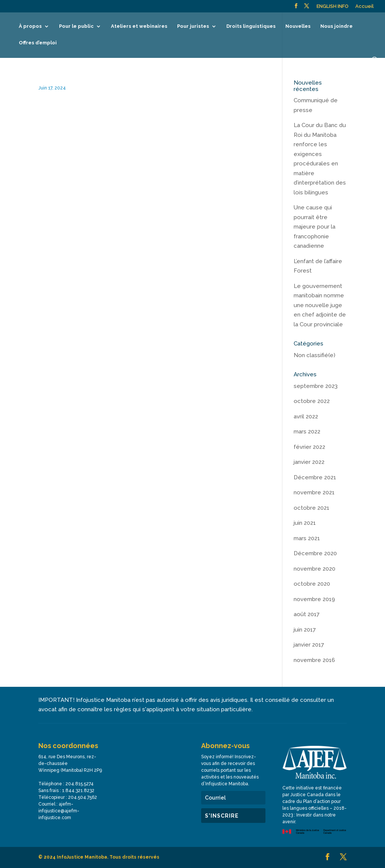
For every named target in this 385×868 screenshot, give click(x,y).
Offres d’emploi (38, 43)
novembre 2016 (314, 660)
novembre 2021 (314, 492)
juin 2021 (305, 523)
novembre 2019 (314, 599)
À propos (30, 26)
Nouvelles (298, 26)
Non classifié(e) (315, 355)
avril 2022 (306, 417)
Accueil (365, 6)
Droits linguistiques (251, 26)
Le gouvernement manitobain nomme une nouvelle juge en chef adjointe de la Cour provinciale (320, 305)
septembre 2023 (316, 386)
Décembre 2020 (315, 553)
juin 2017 (305, 630)
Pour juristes (193, 26)
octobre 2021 (311, 508)
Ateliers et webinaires (139, 26)
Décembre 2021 (315, 477)
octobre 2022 (312, 401)
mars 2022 (307, 432)
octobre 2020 (312, 584)
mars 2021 (307, 538)
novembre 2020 (315, 569)
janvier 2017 (309, 645)
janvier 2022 (309, 462)
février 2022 (309, 447)
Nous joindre (336, 26)
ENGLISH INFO (333, 6)
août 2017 (307, 614)
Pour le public (76, 26)
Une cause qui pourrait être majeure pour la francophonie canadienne (315, 227)
